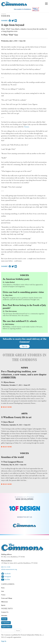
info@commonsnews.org (9, 569)
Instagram (6, 577)
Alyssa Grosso (9, 382)
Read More (7, 407)
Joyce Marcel (9, 422)
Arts (24, 413)
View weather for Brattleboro (22, 9)
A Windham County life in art (16, 417)
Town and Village (7, 598)
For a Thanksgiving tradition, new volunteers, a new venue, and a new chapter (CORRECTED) (24, 374)
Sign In (4, 641)
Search (18, 631)
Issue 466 (23, 41)
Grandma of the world (12, 457)
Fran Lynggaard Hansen (13, 462)
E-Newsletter (6, 623)
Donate (4, 619)
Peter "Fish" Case (11, 35)
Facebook (6, 574)
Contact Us (5, 612)
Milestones (5, 602)
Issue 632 (27, 425)
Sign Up (25, 346)
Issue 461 (23, 465)
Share (4, 20)
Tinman (26, 127)
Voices (24, 275)
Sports (3, 605)
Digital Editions (7, 627)
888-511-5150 (6, 567)
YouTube (6, 580)
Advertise (4, 616)
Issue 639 (27, 385)
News (24, 367)
